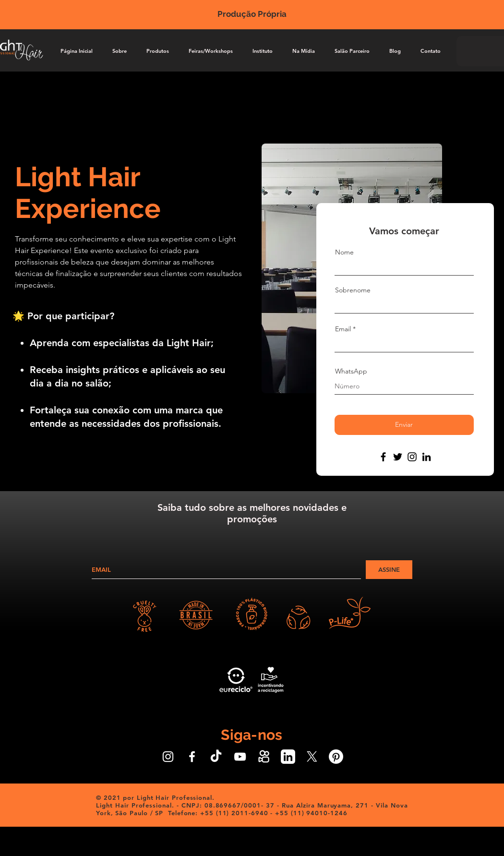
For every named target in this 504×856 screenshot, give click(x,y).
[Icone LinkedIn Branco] (288, 757)
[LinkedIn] (426, 457)
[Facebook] (383, 457)
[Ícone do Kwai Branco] (264, 757)
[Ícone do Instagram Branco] (168, 757)
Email (343, 329)
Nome (344, 252)
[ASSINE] (389, 570)
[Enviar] (404, 425)
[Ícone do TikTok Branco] (216, 757)
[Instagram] (412, 457)
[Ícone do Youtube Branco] (240, 757)
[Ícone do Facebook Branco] (192, 757)
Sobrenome (353, 290)
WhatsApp (351, 371)
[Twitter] (398, 457)
